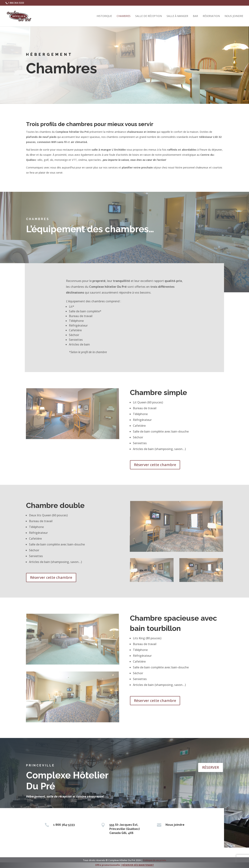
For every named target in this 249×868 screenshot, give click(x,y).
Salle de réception (149, 16)
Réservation (211, 16)
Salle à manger (177, 16)
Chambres (124, 16)
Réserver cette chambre (155, 465)
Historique (104, 16)
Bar (195, 16)
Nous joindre (234, 16)
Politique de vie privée (155, 860)
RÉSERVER (211, 767)
